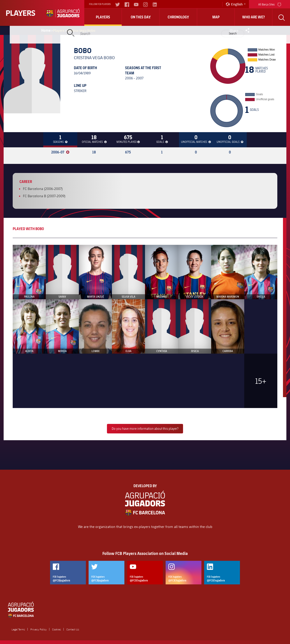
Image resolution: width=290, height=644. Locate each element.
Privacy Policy (39, 629)
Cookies (57, 629)
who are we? (254, 17)
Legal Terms (18, 629)
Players (103, 17)
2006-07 (60, 152)
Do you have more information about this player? (145, 429)
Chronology (178, 17)
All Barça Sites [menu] (270, 4)
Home (46, 30)
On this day (141, 17)
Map (216, 17)
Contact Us (73, 629)
